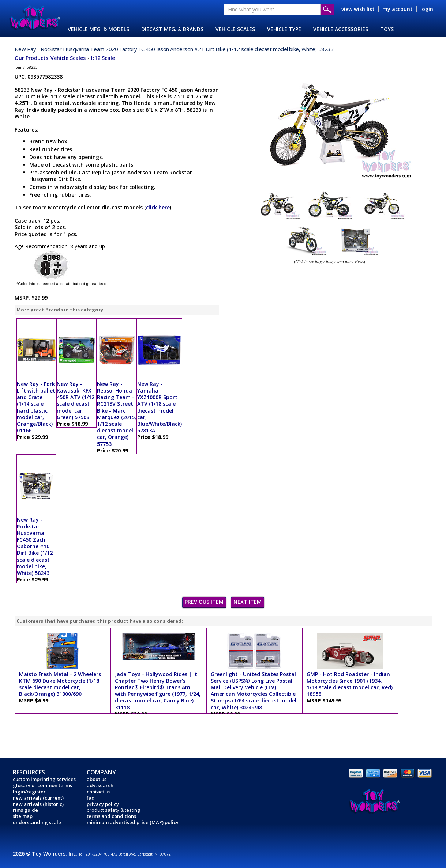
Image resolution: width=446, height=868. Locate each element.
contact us (99, 792)
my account (398, 9)
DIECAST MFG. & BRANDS (172, 29)
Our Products (31, 58)
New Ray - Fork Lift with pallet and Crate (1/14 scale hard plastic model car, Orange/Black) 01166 (36, 407)
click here (158, 207)
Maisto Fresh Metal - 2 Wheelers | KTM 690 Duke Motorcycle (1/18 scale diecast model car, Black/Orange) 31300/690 (62, 684)
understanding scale (37, 822)
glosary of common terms (42, 785)
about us (97, 779)
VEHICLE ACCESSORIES (341, 29)
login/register (29, 792)
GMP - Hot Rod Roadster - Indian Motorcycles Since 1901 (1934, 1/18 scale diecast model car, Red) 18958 (350, 684)
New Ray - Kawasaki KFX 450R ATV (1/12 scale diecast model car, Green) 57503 (76, 401)
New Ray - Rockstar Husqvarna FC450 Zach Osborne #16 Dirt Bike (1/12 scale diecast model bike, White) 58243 (35, 546)
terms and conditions (111, 816)
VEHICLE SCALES (235, 29)
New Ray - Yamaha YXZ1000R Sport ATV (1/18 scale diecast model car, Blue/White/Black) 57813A (160, 407)
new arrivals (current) (38, 798)
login (427, 9)
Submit (327, 9)
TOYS (387, 29)
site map (23, 816)
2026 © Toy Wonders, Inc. (46, 854)
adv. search (100, 785)
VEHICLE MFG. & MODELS (98, 29)
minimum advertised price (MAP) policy (133, 822)
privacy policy (103, 804)
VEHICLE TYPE (284, 29)
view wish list (358, 9)
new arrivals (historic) (38, 804)
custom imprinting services (44, 779)
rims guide (25, 810)
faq (91, 798)
